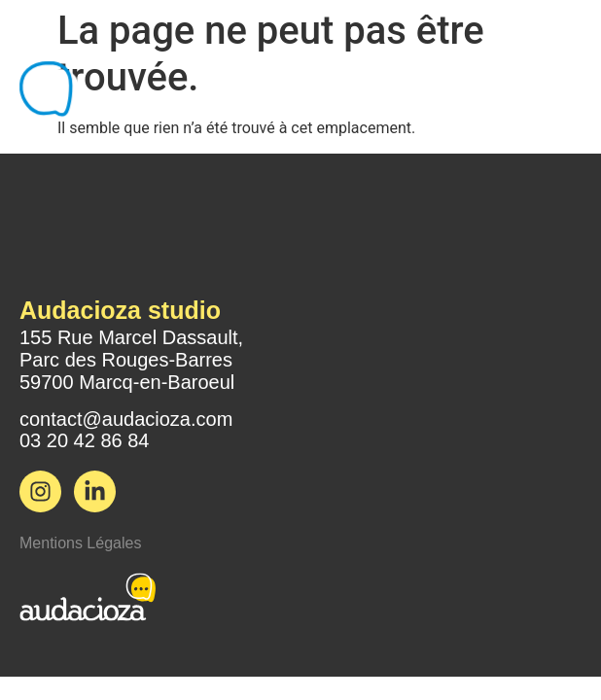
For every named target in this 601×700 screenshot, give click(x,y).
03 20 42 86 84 (84, 440)
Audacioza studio (120, 310)
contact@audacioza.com (126, 419)
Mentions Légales (80, 543)
